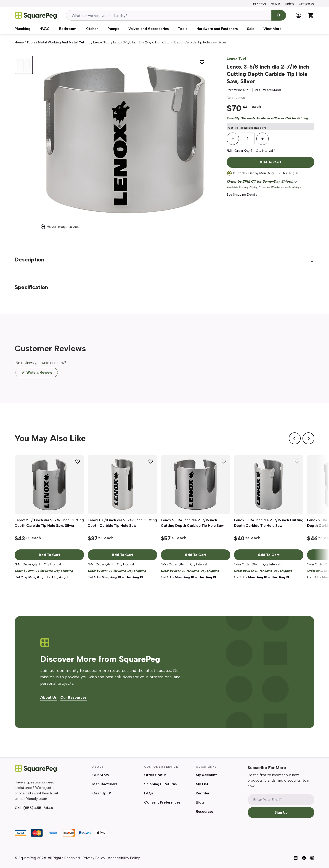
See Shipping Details (242, 195)
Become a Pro (257, 128)
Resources (205, 811)
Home (19, 42)
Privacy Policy (94, 858)
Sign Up (281, 812)
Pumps (113, 29)
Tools (183, 29)
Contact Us (307, 4)
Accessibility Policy (124, 858)
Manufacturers (105, 784)
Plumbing (23, 29)
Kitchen (92, 29)
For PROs (260, 4)
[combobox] (169, 15)
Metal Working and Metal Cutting (64, 42)
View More (272, 29)
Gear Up (102, 793)
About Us (48, 698)
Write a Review (42, 374)
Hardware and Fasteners (217, 29)
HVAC (45, 29)
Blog (200, 802)
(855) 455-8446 (38, 808)
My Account (206, 775)
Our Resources (73, 698)
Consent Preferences (162, 802)
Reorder (203, 793)
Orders (290, 4)
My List (276, 4)
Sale (251, 29)
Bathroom (68, 29)
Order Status (155, 775)
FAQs (149, 793)
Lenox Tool (102, 42)
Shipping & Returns (161, 784)
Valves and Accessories (149, 29)
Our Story (101, 775)
